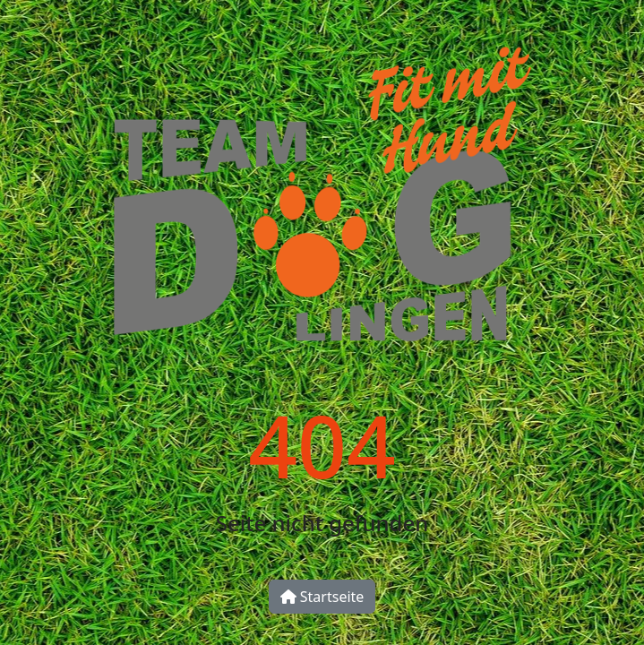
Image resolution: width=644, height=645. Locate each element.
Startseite (322, 597)
